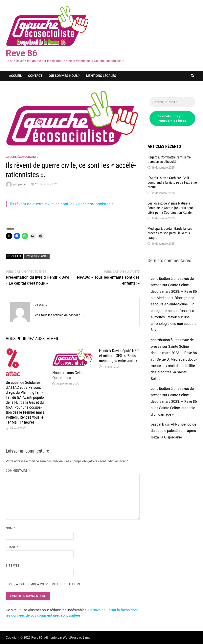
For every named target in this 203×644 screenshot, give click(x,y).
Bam (86, 638)
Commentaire (18, 471)
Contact (35, 76)
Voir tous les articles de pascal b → (59, 315)
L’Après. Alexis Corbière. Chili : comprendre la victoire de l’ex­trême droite (172, 182)
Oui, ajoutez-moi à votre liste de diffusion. (43, 584)
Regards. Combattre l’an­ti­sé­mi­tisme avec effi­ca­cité (169, 159)
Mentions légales (101, 76)
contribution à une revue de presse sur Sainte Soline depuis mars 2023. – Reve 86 (174, 285)
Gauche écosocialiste (22, 157)
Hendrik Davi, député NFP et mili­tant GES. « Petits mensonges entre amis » (119, 356)
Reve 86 (22, 53)
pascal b (23, 184)
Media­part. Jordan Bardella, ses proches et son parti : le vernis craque (170, 233)
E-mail (12, 547)
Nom (10, 528)
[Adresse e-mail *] (172, 102)
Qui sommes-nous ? (64, 76)
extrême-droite (37, 256)
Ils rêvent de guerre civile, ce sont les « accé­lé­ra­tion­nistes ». (62, 204)
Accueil (15, 76)
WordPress (71, 638)
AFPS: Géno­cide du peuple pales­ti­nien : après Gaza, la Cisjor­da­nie (173, 431)
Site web (13, 566)
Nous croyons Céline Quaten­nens (68, 375)
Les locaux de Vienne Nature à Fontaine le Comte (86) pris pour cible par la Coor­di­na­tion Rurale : (170, 208)
